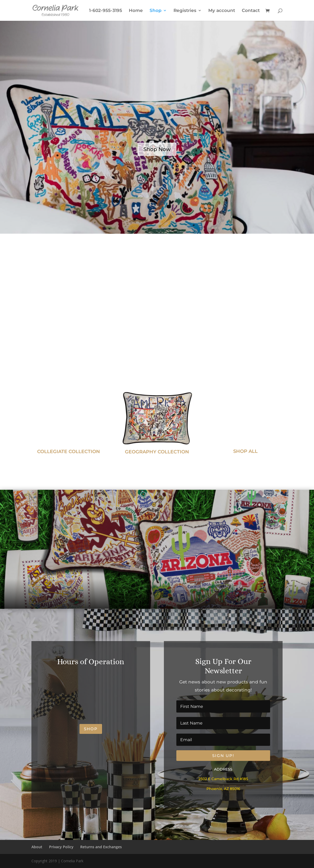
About (37, 847)
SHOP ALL (245, 451)
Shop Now (157, 149)
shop (91, 729)
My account (222, 11)
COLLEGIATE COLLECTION (69, 452)
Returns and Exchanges (101, 847)
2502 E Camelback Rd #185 (223, 779)
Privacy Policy (61, 847)
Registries (185, 11)
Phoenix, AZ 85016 (223, 789)
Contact (251, 11)
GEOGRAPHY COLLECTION (157, 452)
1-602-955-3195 (106, 11)
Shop (156, 11)
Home (136, 11)
